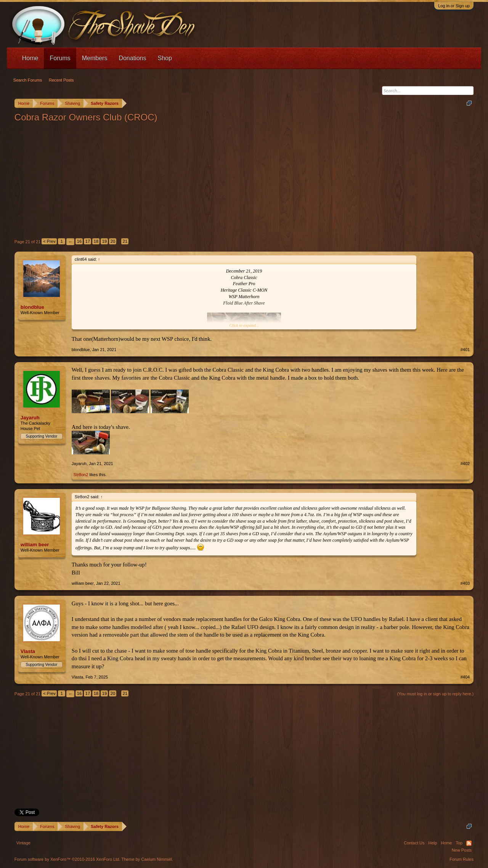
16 (79, 241)
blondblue (32, 307)
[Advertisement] (244, 180)
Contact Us (414, 843)
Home (30, 58)
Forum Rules (462, 859)
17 (88, 241)
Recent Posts (61, 80)
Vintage (23, 843)
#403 (465, 583)
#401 (465, 350)
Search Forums (28, 80)
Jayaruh (30, 418)
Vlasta (28, 651)
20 (113, 241)
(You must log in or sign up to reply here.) (435, 694)
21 (125, 241)
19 (104, 241)
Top (459, 843)
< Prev (49, 241)
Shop (165, 58)
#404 (465, 677)
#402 (465, 464)
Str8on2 (81, 475)
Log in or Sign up (454, 6)
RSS (469, 843)
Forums (60, 58)
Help (433, 843)
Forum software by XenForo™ (67, 859)
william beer (35, 545)
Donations (132, 58)
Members (95, 58)
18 (96, 241)
